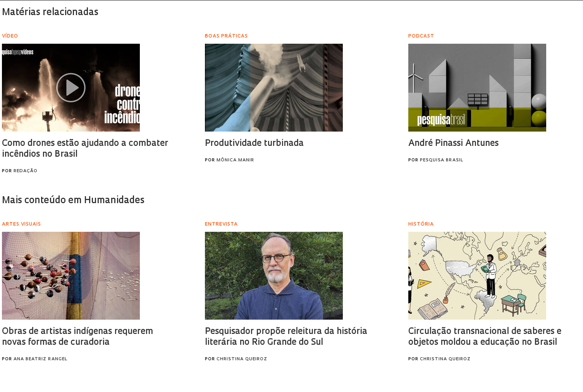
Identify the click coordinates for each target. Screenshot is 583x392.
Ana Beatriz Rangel (40, 359)
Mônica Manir (235, 160)
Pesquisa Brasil (442, 160)
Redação (26, 171)
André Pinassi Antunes (453, 144)
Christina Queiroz (242, 359)
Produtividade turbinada (254, 144)
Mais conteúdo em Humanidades (73, 201)
